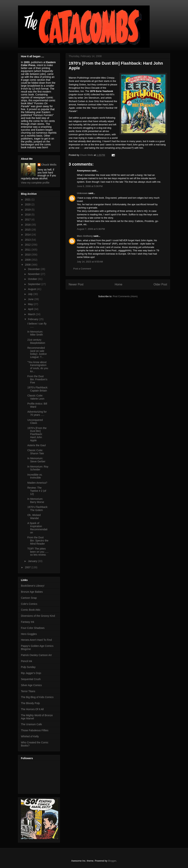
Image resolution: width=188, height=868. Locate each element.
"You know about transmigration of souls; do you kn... (38, 367)
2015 (28, 230)
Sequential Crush (31, 679)
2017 (28, 220)
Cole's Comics (29, 604)
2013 (28, 240)
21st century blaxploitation (36, 341)
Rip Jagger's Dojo (31, 673)
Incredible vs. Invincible (35, 476)
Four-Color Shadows (33, 628)
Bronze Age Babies (32, 592)
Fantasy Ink (28, 622)
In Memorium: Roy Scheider (38, 468)
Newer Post (76, 284)
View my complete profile (35, 183)
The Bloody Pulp (30, 703)
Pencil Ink (27, 661)
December (34, 269)
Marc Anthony (85, 236)
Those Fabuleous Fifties (35, 730)
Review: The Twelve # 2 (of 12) (37, 491)
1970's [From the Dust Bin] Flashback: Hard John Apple (37, 434)
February (33, 319)
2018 (28, 215)
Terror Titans (28, 691)
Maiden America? (37, 483)
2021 (28, 200)
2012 (28, 245)
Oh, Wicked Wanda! (34, 517)
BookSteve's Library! (33, 586)
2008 (28, 265)
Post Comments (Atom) (125, 296)
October (33, 279)
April (31, 309)
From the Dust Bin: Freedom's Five (37, 379)
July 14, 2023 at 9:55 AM (90, 262)
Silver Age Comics (31, 685)
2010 (28, 255)
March (32, 314)
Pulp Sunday (28, 667)
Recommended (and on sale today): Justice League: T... (37, 352)
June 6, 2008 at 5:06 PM (90, 186)
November (34, 274)
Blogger (112, 861)
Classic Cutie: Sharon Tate (36, 452)
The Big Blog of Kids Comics (37, 697)
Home (119, 284)
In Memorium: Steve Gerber (36, 460)
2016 (28, 225)
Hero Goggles (29, 634)
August (32, 289)
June (31, 299)
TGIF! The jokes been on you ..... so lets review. (38, 552)
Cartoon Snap (29, 598)
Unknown (82, 193)
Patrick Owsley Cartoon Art (36, 655)
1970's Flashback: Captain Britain (38, 389)
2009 (28, 260)
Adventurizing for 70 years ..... (37, 413)
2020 (28, 204)
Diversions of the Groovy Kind (38, 616)
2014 (28, 235)
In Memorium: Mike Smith (35, 333)
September (35, 284)
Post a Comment (82, 269)
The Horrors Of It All (32, 709)
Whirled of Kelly (30, 736)
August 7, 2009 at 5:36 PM (91, 229)
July (31, 294)
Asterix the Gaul (37, 445)
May (31, 304)
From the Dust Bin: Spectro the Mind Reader (38, 541)
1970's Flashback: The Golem (38, 509)
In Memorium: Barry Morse (36, 500)
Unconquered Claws (35, 422)
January (33, 561)
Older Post (160, 284)
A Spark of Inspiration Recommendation (37, 528)
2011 (28, 250)
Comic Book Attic (31, 610)
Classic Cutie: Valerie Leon (36, 397)
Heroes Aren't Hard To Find (36, 640)
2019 (28, 210)
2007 (28, 567)
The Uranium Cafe (31, 724)
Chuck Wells (49, 165)
